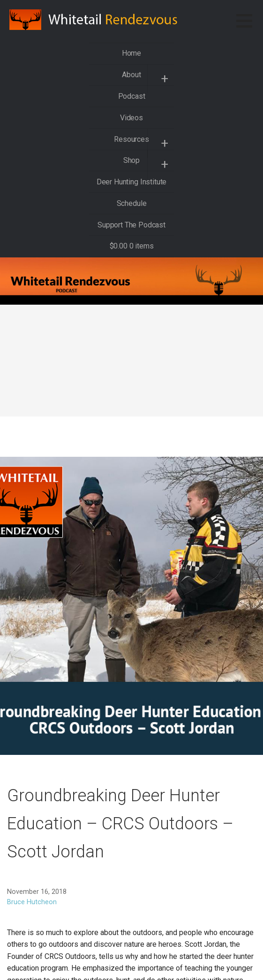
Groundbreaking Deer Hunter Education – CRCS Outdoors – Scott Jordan (120, 824)
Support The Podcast (131, 225)
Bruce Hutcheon (32, 902)
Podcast (132, 96)
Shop (131, 160)
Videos (131, 118)
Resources (131, 139)
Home (131, 53)
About (131, 75)
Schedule (132, 203)
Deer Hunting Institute (131, 182)
